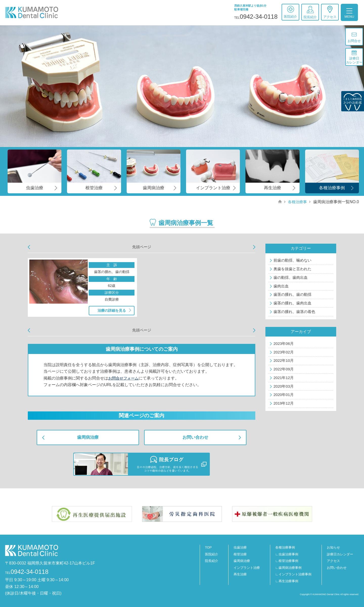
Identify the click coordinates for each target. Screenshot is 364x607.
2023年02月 (284, 352)
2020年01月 (284, 395)
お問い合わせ (195, 437)
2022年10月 (284, 360)
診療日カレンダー (354, 57)
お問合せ (354, 38)
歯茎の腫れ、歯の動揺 (292, 294)
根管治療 (240, 554)
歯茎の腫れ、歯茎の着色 (294, 312)
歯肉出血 (281, 286)
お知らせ (333, 547)
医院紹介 (290, 12)
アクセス (330, 12)
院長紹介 (310, 12)
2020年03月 (284, 386)
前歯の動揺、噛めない (292, 260)
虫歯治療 (240, 547)
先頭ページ (142, 247)
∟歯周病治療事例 (288, 568)
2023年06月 (284, 343)
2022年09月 (284, 369)
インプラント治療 (247, 568)
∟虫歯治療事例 (287, 554)
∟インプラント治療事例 (293, 574)
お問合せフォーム (124, 378)
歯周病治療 (88, 437)
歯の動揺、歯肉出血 (291, 277)
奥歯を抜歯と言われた (292, 269)
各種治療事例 (285, 547)
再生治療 (240, 574)
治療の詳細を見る (112, 310)
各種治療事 (297, 202)
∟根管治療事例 (287, 561)
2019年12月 (284, 403)
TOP (208, 547)
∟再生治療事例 (287, 581)
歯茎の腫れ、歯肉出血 (292, 303)
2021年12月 (284, 378)
